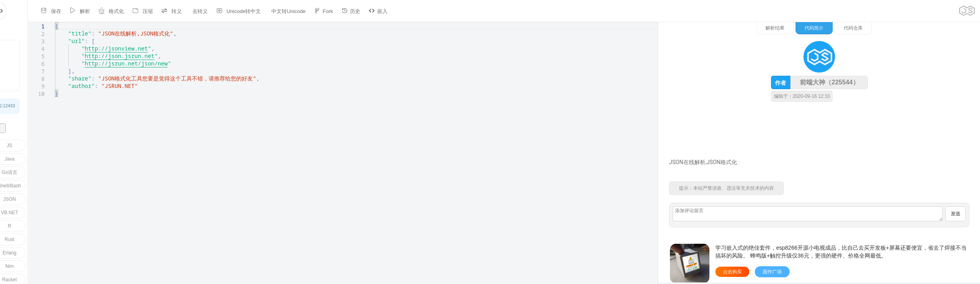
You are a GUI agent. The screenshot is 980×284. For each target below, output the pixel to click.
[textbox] (10, 22)
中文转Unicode (263, 11)
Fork (298, 11)
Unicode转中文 (213, 11)
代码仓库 (935, 28)
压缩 (117, 11)
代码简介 (896, 28)
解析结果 (857, 28)
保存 (26, 11)
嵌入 (352, 11)
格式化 (86, 11)
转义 (146, 11)
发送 (956, 214)
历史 (325, 11)
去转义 (175, 11)
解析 (55, 11)
